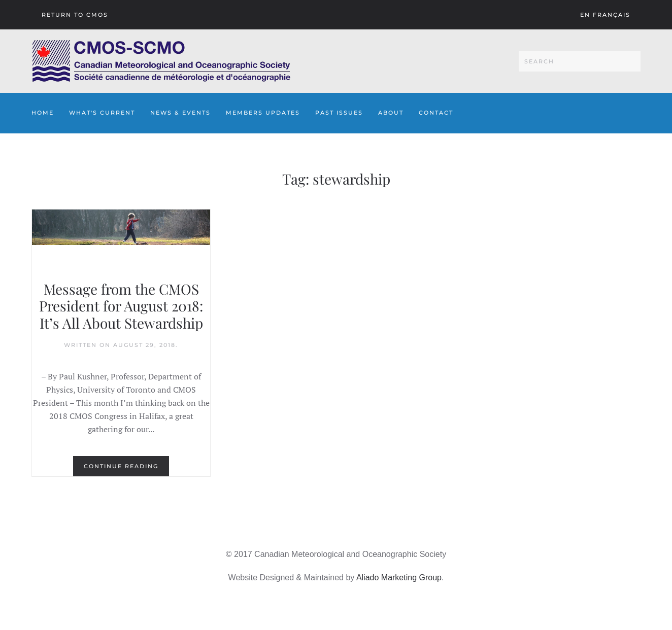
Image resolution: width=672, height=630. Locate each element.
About (391, 113)
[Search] (580, 61)
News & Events (180, 113)
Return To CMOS (75, 15)
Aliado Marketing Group (399, 577)
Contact (436, 113)
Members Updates (263, 113)
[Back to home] (161, 61)
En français (605, 15)
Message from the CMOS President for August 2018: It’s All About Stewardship (121, 306)
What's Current (102, 113)
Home (43, 113)
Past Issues (339, 113)
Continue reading (121, 466)
